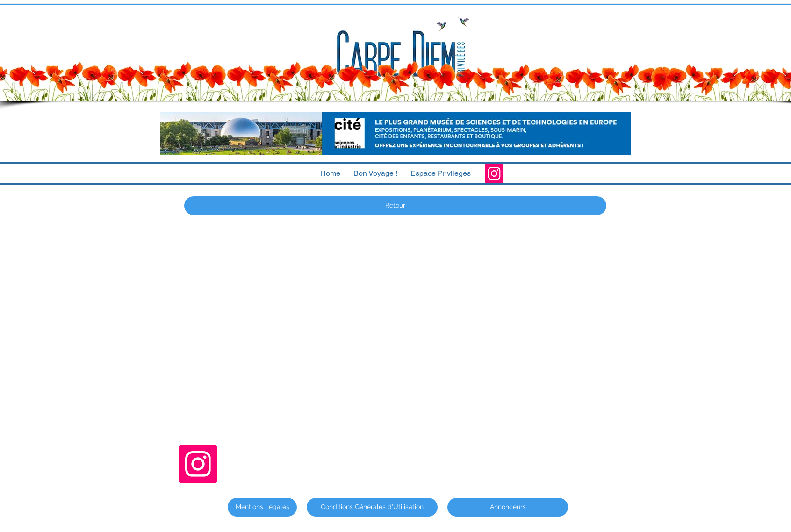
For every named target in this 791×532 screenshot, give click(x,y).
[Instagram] (494, 173)
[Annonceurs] (508, 507)
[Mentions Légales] (262, 507)
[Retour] (395, 206)
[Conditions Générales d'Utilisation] (372, 507)
